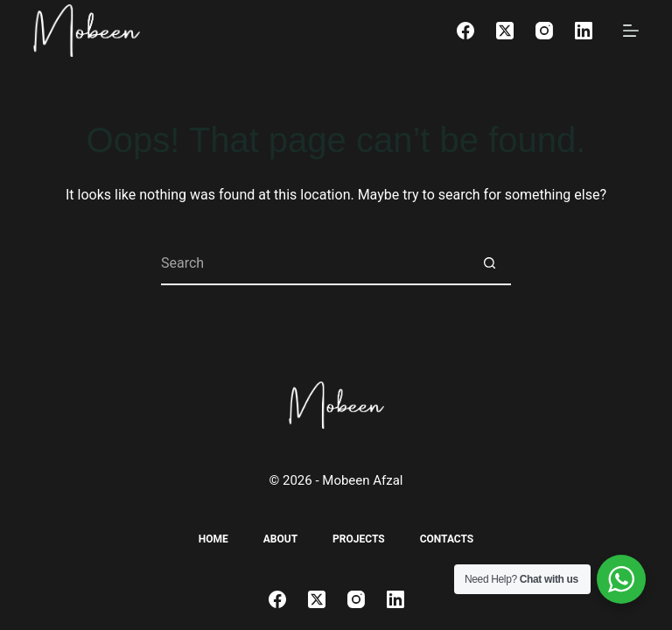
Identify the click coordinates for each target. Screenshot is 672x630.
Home (213, 539)
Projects (359, 539)
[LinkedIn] (584, 31)
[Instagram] (544, 31)
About (280, 539)
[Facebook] (465, 31)
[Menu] (631, 31)
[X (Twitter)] (505, 31)
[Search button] (489, 263)
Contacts (447, 539)
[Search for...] (314, 263)
